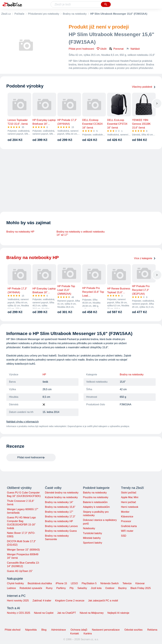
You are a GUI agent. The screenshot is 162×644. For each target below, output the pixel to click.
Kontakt (75, 634)
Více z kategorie (145, 258)
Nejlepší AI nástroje (118, 613)
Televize (127, 583)
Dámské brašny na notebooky (62, 493)
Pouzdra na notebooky (96, 497)
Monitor (125, 512)
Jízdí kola (96, 588)
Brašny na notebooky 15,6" (60, 507)
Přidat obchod (13, 630)
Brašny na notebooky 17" (59, 512)
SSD (124, 536)
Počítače (19, 14)
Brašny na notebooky (75, 14)
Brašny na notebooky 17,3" (60, 517)
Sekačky (82, 588)
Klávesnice (127, 517)
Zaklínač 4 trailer (42, 601)
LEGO (74, 583)
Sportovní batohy (92, 543)
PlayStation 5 (89, 583)
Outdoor (110, 588)
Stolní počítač (129, 493)
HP (44, 374)
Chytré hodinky (15, 583)
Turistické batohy (92, 533)
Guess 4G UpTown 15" (20, 571)
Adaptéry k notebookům (96, 507)
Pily (72, 588)
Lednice (11, 588)
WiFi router (127, 531)
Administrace (59, 630)
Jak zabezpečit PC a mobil (103, 601)
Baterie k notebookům (95, 502)
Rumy (49, 588)
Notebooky (89, 528)
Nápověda (31, 630)
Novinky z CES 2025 (19, 613)
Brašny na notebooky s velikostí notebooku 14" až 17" (81, 233)
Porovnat (116, 49)
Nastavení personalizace (106, 630)
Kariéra (88, 634)
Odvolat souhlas (133, 630)
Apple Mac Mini (130, 497)
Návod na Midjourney (92, 613)
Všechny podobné (144, 87)
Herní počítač (129, 502)
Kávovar (140, 583)
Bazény (122, 588)
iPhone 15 (61, 583)
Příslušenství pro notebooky (44, 14)
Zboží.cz (6, 14)
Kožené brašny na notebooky (61, 497)
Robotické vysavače (31, 588)
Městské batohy (92, 538)
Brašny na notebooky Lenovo (61, 526)
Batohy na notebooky (95, 493)
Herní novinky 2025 (18, 601)
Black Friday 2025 (141, 588)
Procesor (126, 521)
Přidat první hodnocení (81, 49)
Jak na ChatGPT (66, 613)
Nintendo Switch (110, 583)
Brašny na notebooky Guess (61, 531)
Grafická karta (129, 526)
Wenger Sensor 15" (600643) (23, 550)
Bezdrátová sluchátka (40, 583)
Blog (44, 630)
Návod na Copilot (44, 613)
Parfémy (61, 588)
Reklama (152, 630)
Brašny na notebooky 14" (59, 502)
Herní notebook (130, 507)
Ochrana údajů (79, 630)
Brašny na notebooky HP (20, 232)
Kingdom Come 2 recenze (70, 601)
